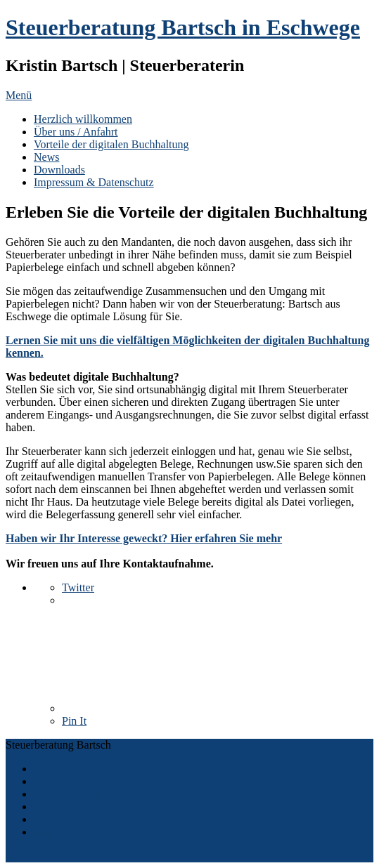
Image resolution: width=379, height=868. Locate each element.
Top (14, 856)
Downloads (59, 170)
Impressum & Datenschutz (94, 182)
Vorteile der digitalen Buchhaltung (111, 144)
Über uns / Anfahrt (76, 132)
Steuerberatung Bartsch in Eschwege (183, 27)
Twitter (78, 587)
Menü (19, 95)
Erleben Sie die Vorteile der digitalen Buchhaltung (147, 794)
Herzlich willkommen (83, 119)
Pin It (74, 721)
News (46, 157)
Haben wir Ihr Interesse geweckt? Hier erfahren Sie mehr (144, 538)
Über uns (54, 781)
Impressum (59, 832)
